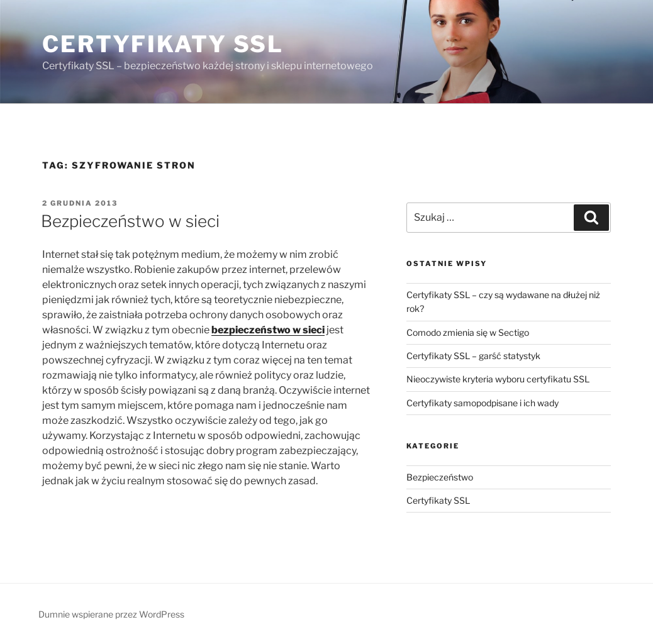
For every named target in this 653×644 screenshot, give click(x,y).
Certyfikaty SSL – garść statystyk (473, 356)
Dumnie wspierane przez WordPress (111, 614)
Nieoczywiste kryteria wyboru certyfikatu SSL (498, 379)
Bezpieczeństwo (440, 477)
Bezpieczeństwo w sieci (130, 221)
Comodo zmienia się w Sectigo (468, 332)
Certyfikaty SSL (163, 44)
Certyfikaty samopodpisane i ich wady (483, 403)
